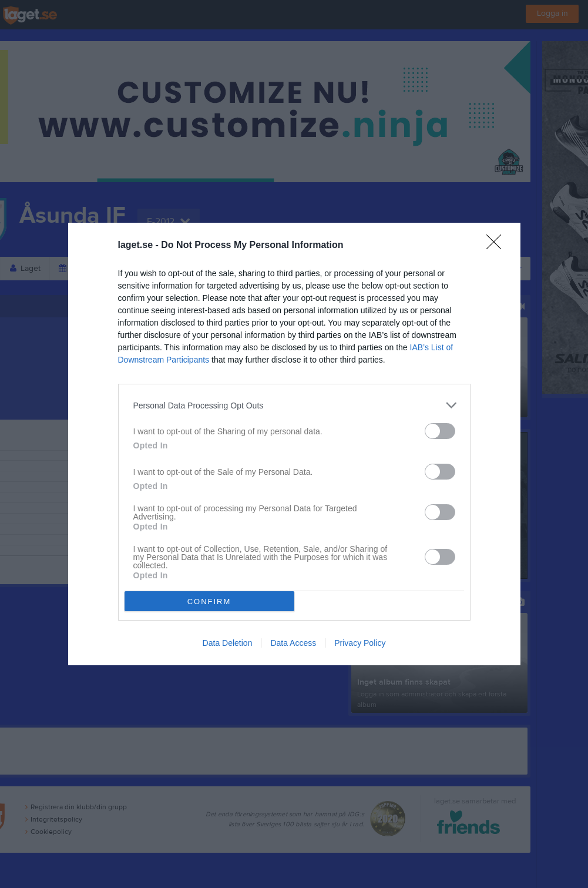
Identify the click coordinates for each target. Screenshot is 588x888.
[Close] (498, 246)
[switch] (440, 431)
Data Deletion (228, 643)
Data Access (293, 643)
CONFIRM (209, 602)
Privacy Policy (360, 643)
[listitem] (294, 405)
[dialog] (294, 444)
